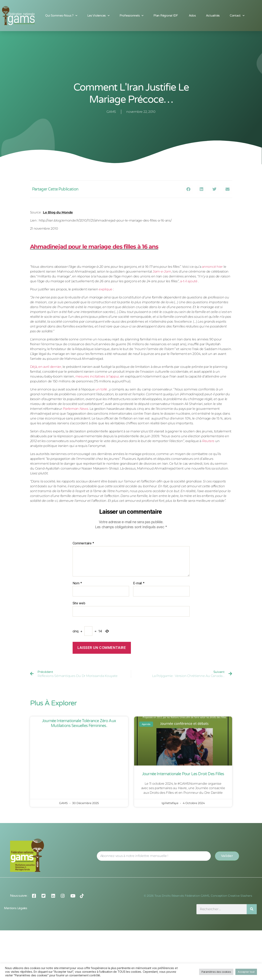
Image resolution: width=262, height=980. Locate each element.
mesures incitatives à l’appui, (97, 376)
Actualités (213, 16)
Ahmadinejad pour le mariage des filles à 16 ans (94, 247)
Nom (77, 583)
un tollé (101, 389)
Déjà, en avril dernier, (46, 367)
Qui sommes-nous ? (61, 16)
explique (106, 289)
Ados (192, 16)
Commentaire (84, 543)
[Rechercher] (252, 959)
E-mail (139, 583)
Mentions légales (16, 958)
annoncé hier (212, 267)
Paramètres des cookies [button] (216, 972)
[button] (188, 189)
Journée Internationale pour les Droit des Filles (183, 774)
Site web (79, 603)
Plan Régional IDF (166, 16)
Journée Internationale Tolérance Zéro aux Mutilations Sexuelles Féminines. (79, 723)
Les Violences (98, 16)
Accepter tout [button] (246, 972)
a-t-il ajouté (189, 281)
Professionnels (132, 16)
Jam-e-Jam (162, 271)
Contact (237, 16)
